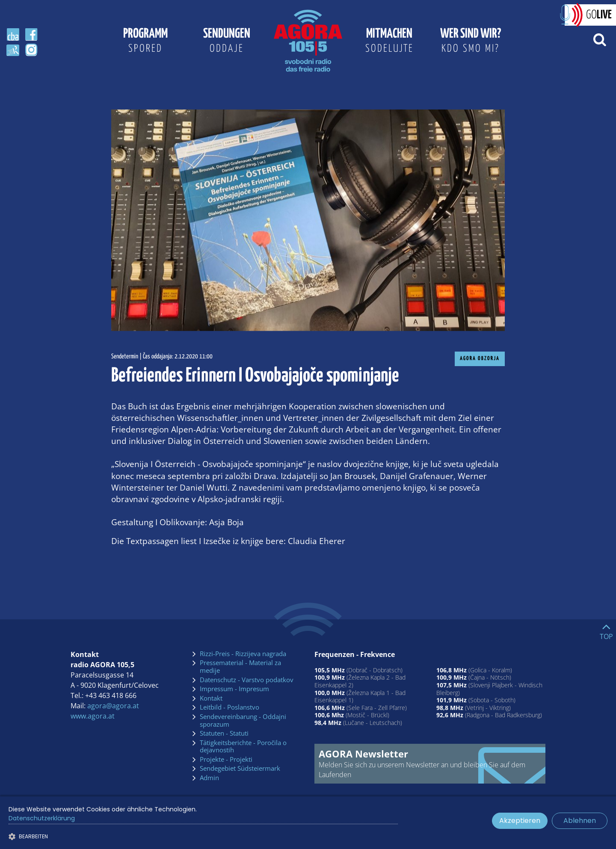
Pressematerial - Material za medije (240, 667)
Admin (209, 778)
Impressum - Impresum (234, 689)
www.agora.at (93, 716)
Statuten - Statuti (224, 734)
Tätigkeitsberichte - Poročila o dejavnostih (243, 747)
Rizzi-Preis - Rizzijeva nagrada (243, 654)
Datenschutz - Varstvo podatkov (247, 680)
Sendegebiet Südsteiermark (240, 769)
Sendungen (227, 42)
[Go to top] (606, 630)
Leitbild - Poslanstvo (230, 707)
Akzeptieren (520, 821)
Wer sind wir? (471, 42)
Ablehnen (580, 821)
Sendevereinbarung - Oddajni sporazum (243, 720)
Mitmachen (389, 42)
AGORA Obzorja (480, 359)
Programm (145, 42)
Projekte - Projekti (226, 760)
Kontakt (211, 698)
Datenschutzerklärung (42, 818)
